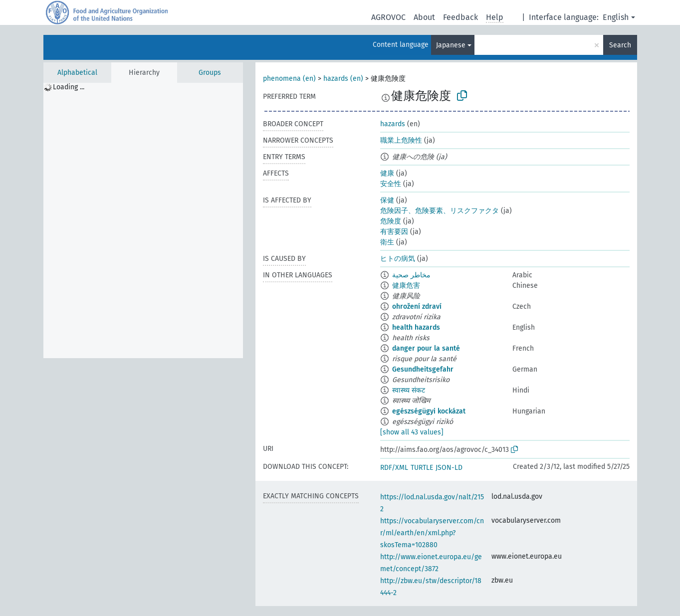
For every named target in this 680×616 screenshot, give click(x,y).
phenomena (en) (289, 79)
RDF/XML (394, 468)
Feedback (460, 17)
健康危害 (406, 286)
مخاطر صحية (411, 275)
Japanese (451, 45)
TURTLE (422, 468)
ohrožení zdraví (417, 307)
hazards (393, 124)
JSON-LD (449, 468)
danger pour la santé (426, 348)
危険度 (391, 221)
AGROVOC (388, 17)
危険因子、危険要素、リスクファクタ (440, 211)
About (424, 17)
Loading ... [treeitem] (69, 87)
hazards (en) (343, 79)
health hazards (416, 327)
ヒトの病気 (398, 259)
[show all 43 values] (412, 432)
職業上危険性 (401, 140)
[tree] (143, 220)
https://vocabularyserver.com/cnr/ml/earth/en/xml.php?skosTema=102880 (432, 533)
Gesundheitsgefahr (423, 369)
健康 (387, 173)
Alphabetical (77, 73)
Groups (210, 73)
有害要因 (394, 232)
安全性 (391, 184)
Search (620, 45)
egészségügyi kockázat (429, 411)
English (616, 17)
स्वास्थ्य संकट (409, 390)
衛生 (387, 242)
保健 (387, 200)
